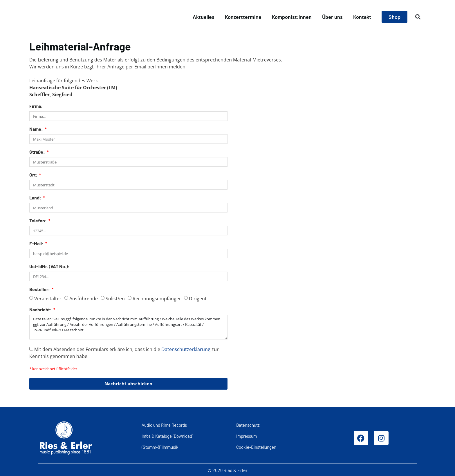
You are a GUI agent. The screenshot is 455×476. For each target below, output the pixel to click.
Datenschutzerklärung (186, 349)
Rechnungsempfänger (157, 299)
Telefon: (38, 221)
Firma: (36, 106)
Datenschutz (248, 424)
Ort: (34, 175)
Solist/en (115, 299)
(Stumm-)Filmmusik (160, 447)
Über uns (332, 17)
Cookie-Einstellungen (256, 447)
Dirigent (198, 299)
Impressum (247, 436)
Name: (37, 129)
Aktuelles (204, 17)
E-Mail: (37, 244)
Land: (36, 198)
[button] (418, 17)
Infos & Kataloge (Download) (167, 436)
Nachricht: (41, 310)
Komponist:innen (292, 17)
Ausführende (84, 299)
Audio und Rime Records (164, 424)
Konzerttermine (243, 17)
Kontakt (362, 17)
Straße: (38, 152)
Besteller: (40, 289)
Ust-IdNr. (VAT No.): (49, 267)
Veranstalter (48, 299)
